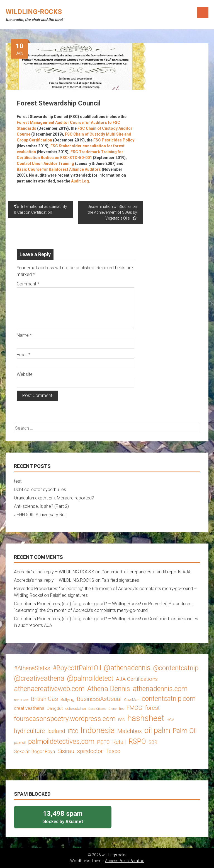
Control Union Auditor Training (45, 163)
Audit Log (80, 181)
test (18, 481)
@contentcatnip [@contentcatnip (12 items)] (176, 668)
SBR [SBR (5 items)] (153, 742)
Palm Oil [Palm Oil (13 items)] (185, 731)
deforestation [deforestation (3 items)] (76, 709)
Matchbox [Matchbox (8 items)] (130, 731)
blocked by (63, 817)
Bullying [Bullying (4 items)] (67, 699)
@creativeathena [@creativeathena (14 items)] (39, 678)
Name (24, 335)
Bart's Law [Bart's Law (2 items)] (21, 700)
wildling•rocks (34, 12)
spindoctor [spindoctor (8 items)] (90, 751)
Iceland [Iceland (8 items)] (56, 731)
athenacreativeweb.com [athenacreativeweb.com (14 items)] (49, 689)
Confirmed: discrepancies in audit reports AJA (146, 572)
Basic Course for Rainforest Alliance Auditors (59, 169)
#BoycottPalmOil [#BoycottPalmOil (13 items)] (77, 668)
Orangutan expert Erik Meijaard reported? (54, 498)
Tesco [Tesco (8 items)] (113, 751)
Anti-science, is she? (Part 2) (41, 506)
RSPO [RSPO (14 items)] (137, 741)
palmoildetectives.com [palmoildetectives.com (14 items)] (61, 741)
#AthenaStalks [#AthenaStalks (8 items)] (32, 668)
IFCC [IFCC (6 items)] (73, 731)
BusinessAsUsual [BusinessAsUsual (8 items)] (99, 699)
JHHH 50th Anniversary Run (40, 515)
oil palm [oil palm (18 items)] (157, 730)
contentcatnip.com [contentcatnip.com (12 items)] (169, 699)
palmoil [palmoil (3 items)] (20, 743)
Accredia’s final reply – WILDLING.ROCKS (54, 572)
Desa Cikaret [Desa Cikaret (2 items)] (97, 709)
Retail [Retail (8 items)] (119, 742)
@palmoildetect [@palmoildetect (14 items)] (90, 678)
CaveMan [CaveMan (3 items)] (132, 700)
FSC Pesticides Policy (114, 140)
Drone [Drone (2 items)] (112, 709)
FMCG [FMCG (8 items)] (134, 708)
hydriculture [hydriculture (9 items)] (29, 731)
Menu (203, 12)
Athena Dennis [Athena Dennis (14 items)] (109, 689)
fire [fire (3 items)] (121, 709)
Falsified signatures (120, 580)
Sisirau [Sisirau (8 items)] (66, 751)
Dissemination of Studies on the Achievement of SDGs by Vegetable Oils (112, 212)
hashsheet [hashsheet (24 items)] (146, 718)
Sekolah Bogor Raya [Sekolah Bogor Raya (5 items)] (34, 751)
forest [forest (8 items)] (152, 708)
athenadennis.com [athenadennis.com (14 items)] (160, 689)
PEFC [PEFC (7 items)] (103, 742)
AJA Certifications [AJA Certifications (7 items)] (137, 679)
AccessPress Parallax (124, 861)
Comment (28, 284)
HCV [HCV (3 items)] (170, 720)
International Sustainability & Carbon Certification (41, 209)
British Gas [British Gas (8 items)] (44, 699)
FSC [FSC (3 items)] (121, 720)
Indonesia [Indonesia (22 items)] (98, 730)
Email (24, 355)
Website (25, 374)
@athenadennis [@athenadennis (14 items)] (127, 668)
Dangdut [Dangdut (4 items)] (55, 708)
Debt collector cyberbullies (40, 490)
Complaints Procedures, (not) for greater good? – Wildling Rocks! (77, 604)
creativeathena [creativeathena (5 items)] (29, 708)
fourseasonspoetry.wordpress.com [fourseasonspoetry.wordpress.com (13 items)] (65, 719)
